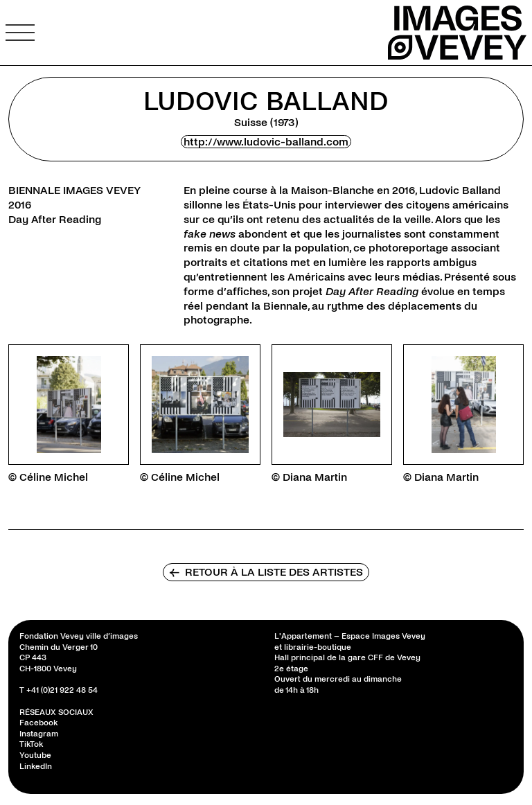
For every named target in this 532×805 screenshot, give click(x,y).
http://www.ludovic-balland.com (266, 142)
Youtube (35, 755)
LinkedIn (36, 767)
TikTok (31, 744)
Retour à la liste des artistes (266, 572)
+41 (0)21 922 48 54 (62, 690)
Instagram (39, 734)
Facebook (38, 723)
